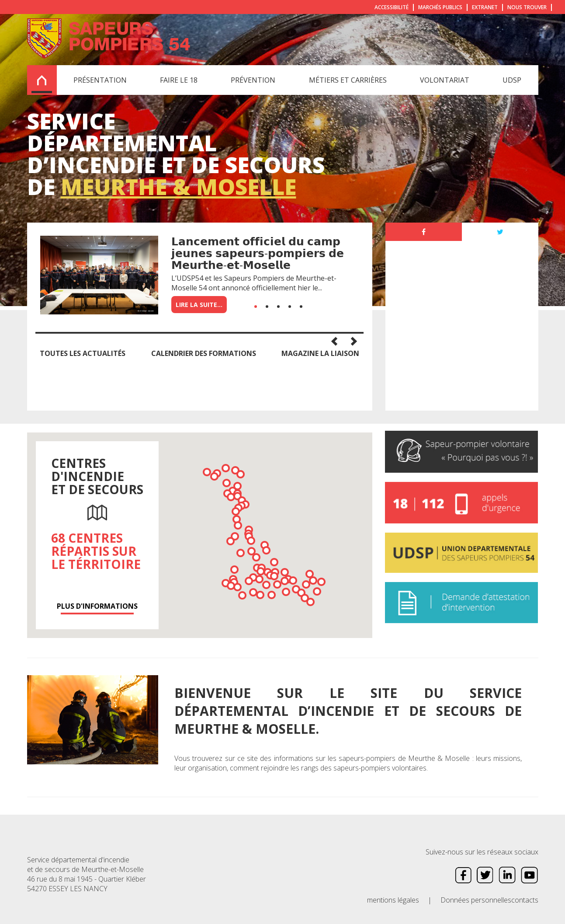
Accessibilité (392, 7)
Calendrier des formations (204, 353)
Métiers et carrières (348, 80)
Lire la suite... (199, 305)
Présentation (100, 80)
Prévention (253, 80)
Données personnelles (476, 900)
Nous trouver (527, 7)
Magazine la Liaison (320, 353)
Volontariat (445, 80)
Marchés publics (440, 7)
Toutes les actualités (83, 353)
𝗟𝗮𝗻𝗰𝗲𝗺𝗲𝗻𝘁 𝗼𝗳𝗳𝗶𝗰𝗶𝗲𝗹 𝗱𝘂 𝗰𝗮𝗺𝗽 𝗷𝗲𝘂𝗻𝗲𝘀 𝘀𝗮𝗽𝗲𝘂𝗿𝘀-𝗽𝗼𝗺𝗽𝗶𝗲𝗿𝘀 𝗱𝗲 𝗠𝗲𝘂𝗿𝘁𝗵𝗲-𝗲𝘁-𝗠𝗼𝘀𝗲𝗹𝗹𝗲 (258, 253)
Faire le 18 (179, 80)
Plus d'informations (97, 606)
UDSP (512, 80)
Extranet (485, 7)
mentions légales (393, 900)
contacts (525, 900)
